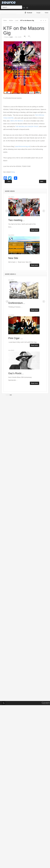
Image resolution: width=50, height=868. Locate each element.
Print (25, 36)
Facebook (29, 13)
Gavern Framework (46, 704)
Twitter (47, 13)
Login (28, 8)
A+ (41, 21)
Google (38, 13)
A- (46, 21)
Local (17, 21)
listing (13, 172)
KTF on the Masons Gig (24, 31)
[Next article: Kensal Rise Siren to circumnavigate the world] (43, 181)
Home (5, 21)
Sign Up (25, 8)
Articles (11, 21)
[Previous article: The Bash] (8, 181)
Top (4, 703)
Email (29, 36)
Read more (35, 230)
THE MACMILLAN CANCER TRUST (27, 127)
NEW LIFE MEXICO (17, 121)
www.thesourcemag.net (23, 146)
